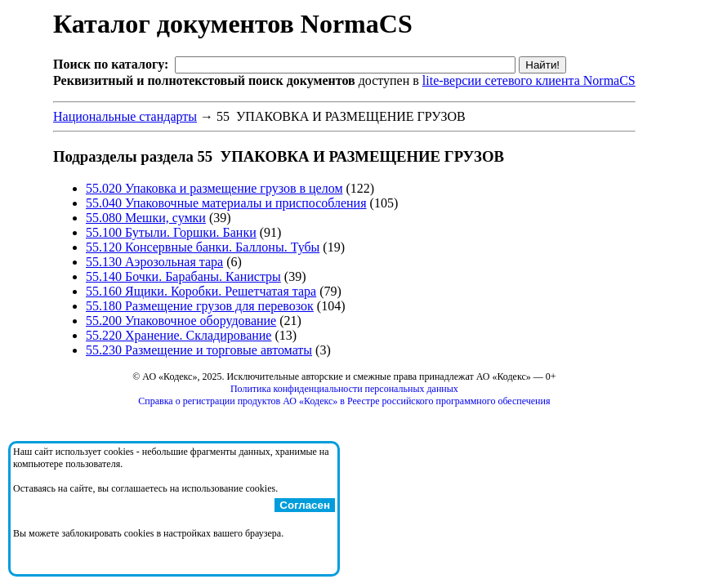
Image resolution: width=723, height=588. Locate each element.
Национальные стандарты (125, 116)
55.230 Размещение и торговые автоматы (199, 350)
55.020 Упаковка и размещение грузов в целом (214, 188)
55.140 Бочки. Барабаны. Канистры (183, 276)
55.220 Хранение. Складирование (179, 335)
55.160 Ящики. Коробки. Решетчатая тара (201, 291)
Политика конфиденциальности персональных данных (344, 389)
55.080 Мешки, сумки (146, 218)
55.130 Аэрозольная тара (154, 262)
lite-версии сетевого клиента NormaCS (529, 80)
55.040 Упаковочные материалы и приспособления (226, 203)
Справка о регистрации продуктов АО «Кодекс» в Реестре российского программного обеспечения (344, 401)
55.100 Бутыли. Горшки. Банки (171, 232)
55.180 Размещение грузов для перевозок (200, 306)
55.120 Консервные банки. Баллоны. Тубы (203, 247)
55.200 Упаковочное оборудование (181, 321)
